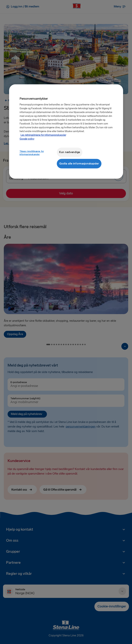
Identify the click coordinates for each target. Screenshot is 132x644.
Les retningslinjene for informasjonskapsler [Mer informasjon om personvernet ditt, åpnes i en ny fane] (43, 135)
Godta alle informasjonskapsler (79, 163)
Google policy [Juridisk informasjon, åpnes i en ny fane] (27, 139)
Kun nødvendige (70, 152)
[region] (66, 131)
